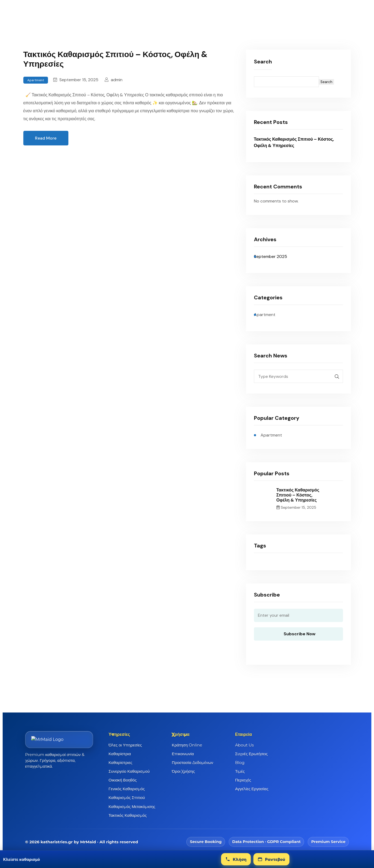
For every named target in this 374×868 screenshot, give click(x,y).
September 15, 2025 (76, 80)
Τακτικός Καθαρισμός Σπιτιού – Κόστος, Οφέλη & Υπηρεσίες (115, 59)
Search (263, 62)
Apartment (36, 80)
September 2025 (270, 256)
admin (114, 80)
